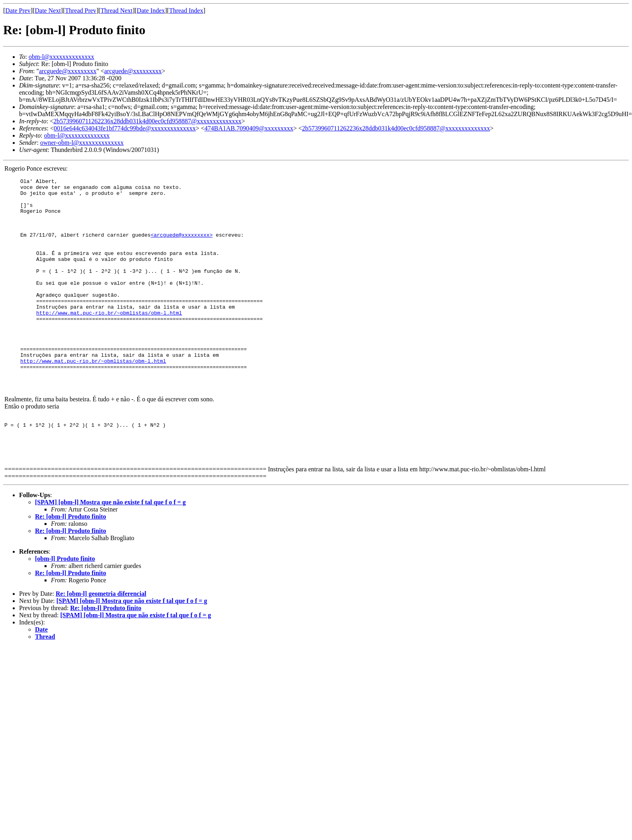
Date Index (151, 11)
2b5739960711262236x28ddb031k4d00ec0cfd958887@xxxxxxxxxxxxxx (147, 121)
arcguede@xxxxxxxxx (68, 71)
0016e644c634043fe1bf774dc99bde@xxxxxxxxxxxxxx (125, 128)
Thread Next (117, 11)
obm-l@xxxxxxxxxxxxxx (61, 57)
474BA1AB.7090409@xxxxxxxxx (249, 128)
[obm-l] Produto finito (65, 602)
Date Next (48, 11)
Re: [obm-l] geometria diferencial (101, 637)
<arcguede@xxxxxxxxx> (182, 247)
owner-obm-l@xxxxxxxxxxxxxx (82, 143)
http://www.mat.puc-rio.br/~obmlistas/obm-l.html (109, 339)
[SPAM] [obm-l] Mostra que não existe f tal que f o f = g (110, 545)
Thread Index (186, 11)
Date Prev (18, 11)
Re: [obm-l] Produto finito (71, 559)
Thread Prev (81, 11)
